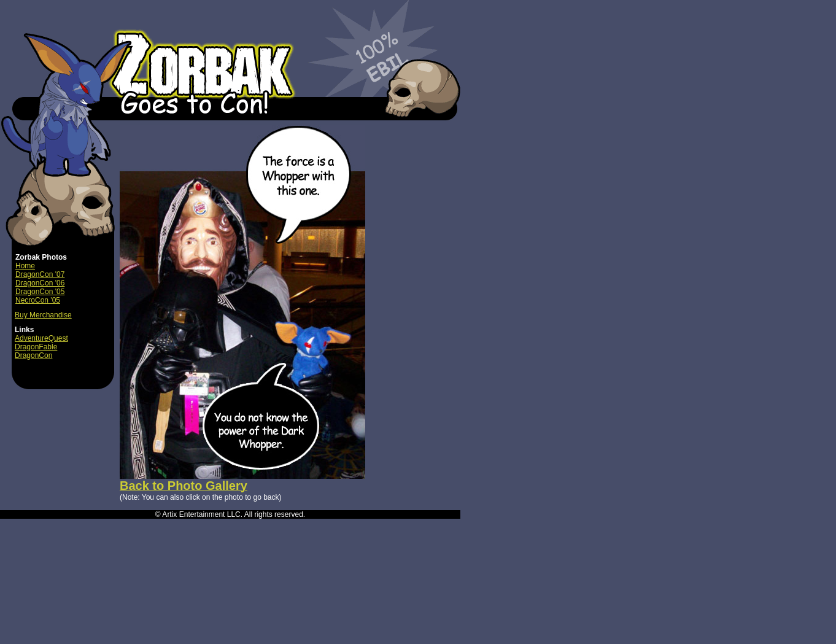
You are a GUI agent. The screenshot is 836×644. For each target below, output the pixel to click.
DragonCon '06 (40, 283)
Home (25, 266)
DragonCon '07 (40, 274)
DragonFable (36, 347)
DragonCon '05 (40, 292)
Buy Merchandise (43, 315)
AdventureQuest (41, 338)
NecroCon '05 (38, 300)
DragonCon (33, 355)
